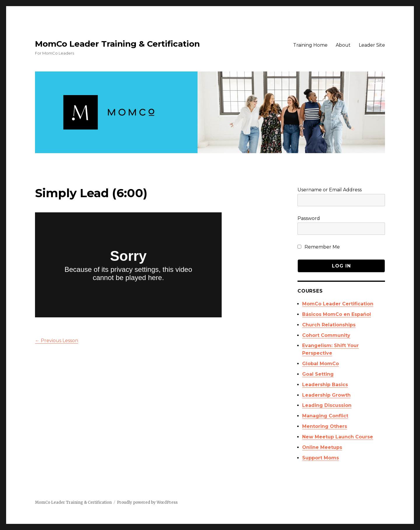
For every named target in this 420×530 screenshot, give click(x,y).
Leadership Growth (326, 395)
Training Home (310, 45)
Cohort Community (326, 335)
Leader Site (372, 45)
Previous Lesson (57, 341)
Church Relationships (329, 325)
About (343, 45)
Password (309, 218)
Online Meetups (322, 447)
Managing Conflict (325, 416)
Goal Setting (318, 374)
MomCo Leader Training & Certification (117, 44)
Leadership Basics (325, 385)
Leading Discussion (327, 405)
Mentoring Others (325, 426)
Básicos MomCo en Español (337, 314)
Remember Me (319, 247)
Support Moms (321, 458)
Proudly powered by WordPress (147, 502)
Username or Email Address (330, 190)
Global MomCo (321, 364)
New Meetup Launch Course (338, 437)
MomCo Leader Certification (338, 304)
